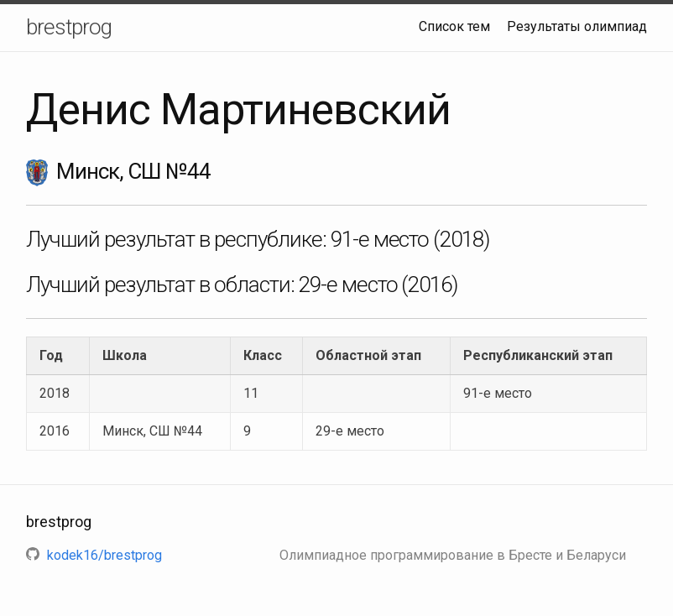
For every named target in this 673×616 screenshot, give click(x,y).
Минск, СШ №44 (152, 431)
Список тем (454, 26)
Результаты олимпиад (577, 26)
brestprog (69, 27)
